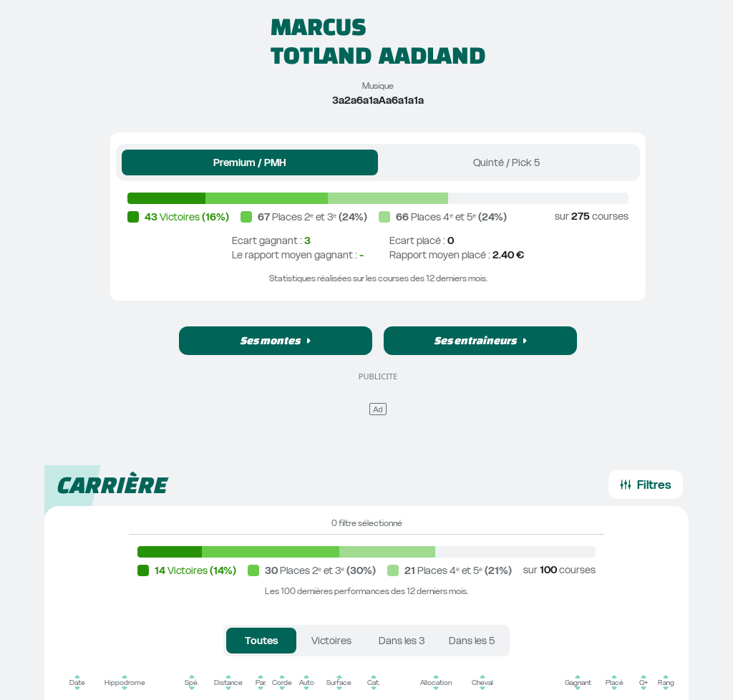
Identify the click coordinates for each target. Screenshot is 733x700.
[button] (276, 341)
